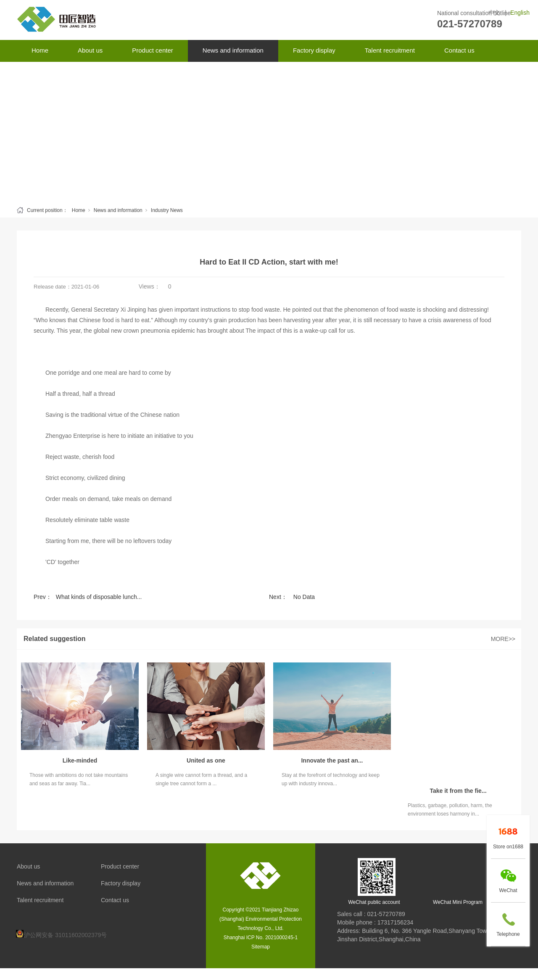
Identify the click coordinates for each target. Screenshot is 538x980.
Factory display (314, 50)
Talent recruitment (390, 50)
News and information (233, 50)
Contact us (459, 50)
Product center (153, 50)
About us (90, 50)
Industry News (167, 210)
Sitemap (261, 947)
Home (40, 50)
